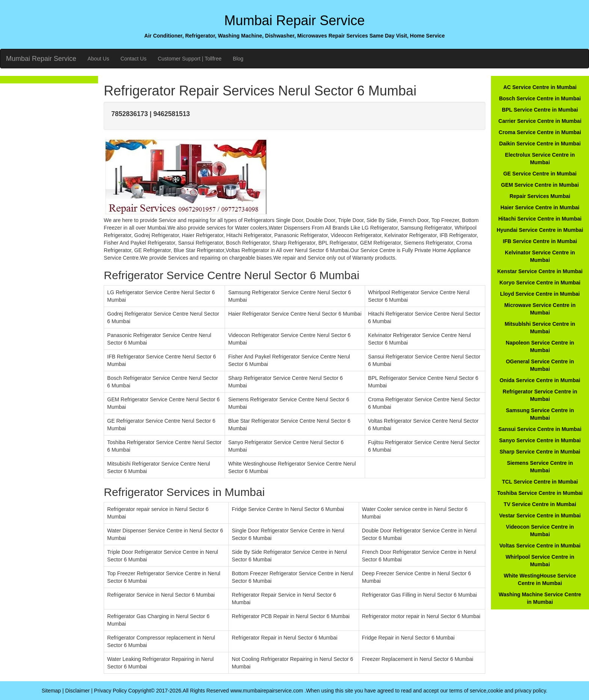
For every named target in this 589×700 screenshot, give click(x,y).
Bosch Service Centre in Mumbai (540, 98)
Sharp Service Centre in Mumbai (540, 452)
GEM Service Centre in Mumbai (540, 185)
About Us (98, 59)
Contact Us (134, 59)
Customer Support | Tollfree (190, 59)
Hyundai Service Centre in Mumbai (540, 230)
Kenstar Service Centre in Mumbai (540, 271)
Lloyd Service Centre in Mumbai (540, 294)
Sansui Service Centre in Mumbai (540, 429)
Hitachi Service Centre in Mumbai (540, 219)
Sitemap (51, 691)
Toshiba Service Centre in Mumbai (540, 493)
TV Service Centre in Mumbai (540, 504)
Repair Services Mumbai (540, 196)
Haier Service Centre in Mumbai (540, 207)
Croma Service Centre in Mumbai (540, 132)
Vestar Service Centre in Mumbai (540, 516)
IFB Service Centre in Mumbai (540, 241)
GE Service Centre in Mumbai (540, 174)
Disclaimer (78, 691)
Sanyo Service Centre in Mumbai (540, 440)
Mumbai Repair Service (41, 59)
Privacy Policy (110, 691)
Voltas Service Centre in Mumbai (540, 546)
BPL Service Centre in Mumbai (540, 110)
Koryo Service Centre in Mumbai (540, 283)
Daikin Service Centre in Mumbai (540, 144)
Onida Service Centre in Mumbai (540, 380)
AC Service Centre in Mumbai (540, 87)
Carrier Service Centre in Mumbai (540, 121)
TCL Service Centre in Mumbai (540, 482)
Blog (238, 59)
